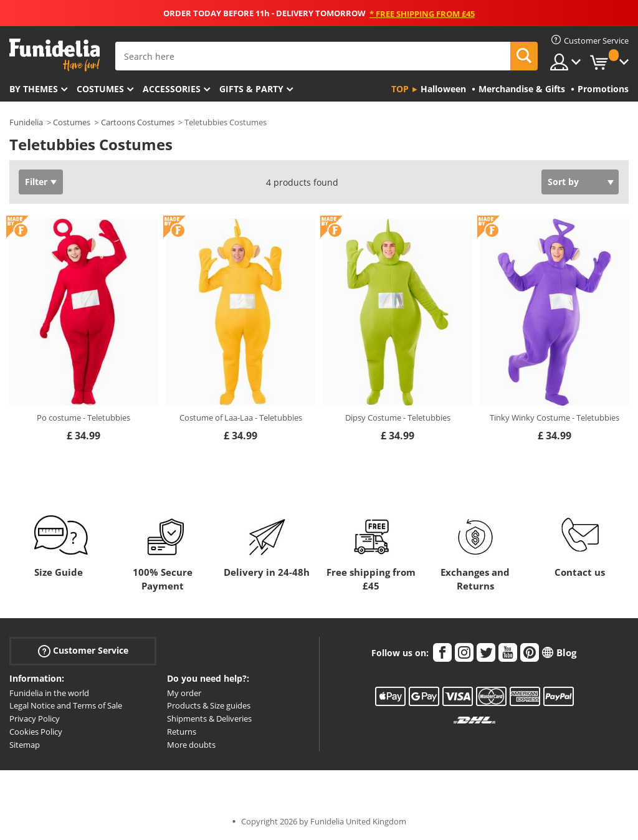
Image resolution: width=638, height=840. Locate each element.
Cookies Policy (36, 732)
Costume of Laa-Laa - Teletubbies (241, 418)
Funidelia (26, 122)
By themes (34, 89)
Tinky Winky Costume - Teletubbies (555, 418)
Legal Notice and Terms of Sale (66, 705)
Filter (36, 182)
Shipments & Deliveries (209, 718)
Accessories (172, 89)
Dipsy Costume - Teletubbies (398, 418)
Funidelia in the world (49, 693)
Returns (182, 732)
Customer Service (83, 650)
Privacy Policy (35, 718)
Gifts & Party (251, 89)
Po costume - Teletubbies (83, 418)
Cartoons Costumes (138, 122)
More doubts (191, 745)
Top (400, 89)
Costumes (100, 89)
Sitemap (25, 745)
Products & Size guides (209, 705)
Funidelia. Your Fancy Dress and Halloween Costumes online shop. (55, 55)
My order (184, 693)
